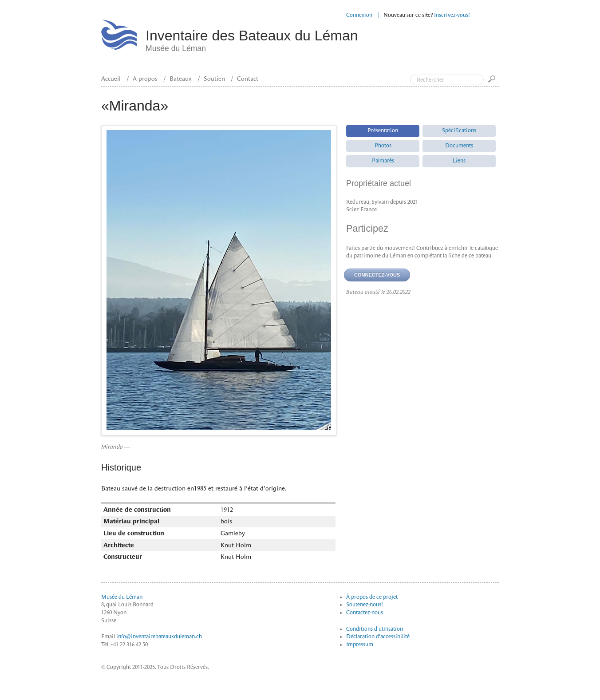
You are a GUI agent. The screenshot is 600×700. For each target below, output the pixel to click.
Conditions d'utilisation (375, 629)
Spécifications (459, 131)
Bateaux (181, 79)
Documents (459, 146)
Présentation (383, 131)
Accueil (111, 79)
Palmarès (383, 161)
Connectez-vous (377, 275)
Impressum (360, 645)
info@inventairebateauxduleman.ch (159, 637)
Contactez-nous (365, 613)
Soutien (214, 79)
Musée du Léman (122, 597)
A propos (145, 79)
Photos (383, 146)
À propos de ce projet (372, 597)
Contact (248, 79)
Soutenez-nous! (365, 605)
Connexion (359, 15)
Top (556, 44)
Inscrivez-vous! (452, 15)
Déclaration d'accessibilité (378, 637)
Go (493, 82)
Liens (459, 161)
